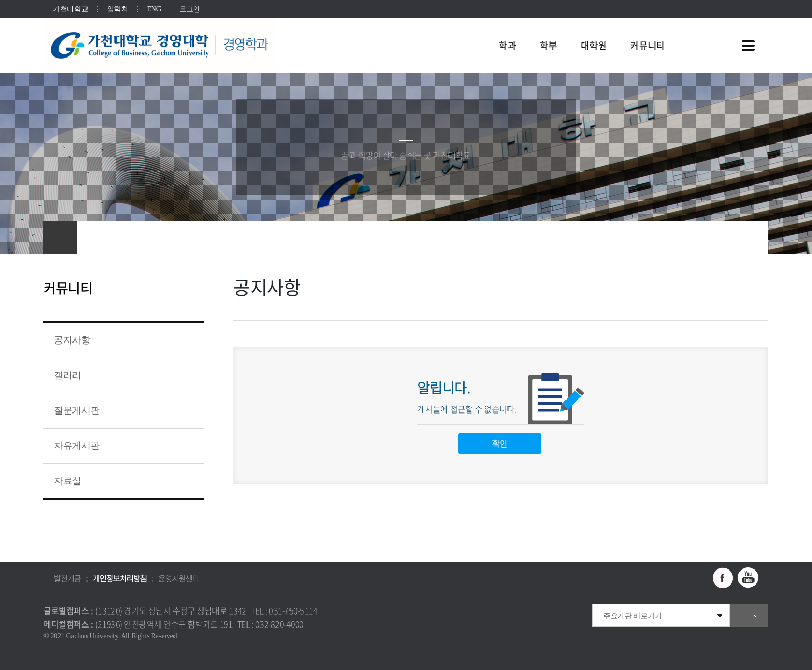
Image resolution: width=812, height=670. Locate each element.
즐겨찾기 (724, 238)
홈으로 (60, 238)
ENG (154, 9)
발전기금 (67, 578)
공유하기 (704, 238)
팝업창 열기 (705, 27)
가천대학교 (71, 9)
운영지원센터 (179, 578)
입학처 (118, 9)
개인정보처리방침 (120, 578)
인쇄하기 (745, 238)
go (749, 615)
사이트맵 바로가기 (748, 46)
